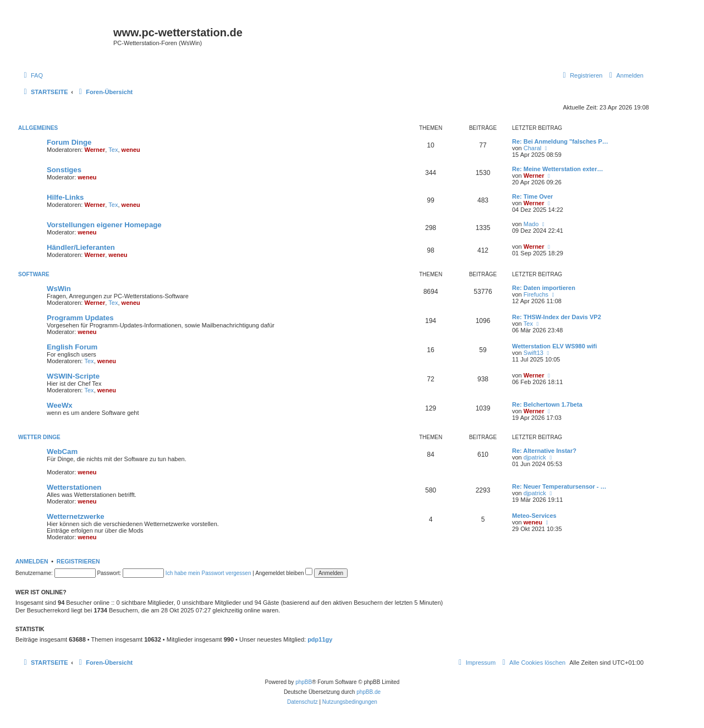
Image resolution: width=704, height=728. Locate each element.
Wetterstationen (74, 487)
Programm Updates (80, 318)
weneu (131, 150)
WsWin (59, 289)
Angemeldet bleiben (284, 573)
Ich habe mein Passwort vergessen (208, 573)
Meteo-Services (534, 516)
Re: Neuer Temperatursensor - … (559, 486)
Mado (531, 224)
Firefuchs (536, 294)
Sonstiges (64, 170)
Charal (532, 148)
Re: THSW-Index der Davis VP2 (557, 317)
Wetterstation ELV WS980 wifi (554, 346)
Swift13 (533, 353)
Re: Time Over (532, 196)
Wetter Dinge (39, 437)
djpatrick (535, 457)
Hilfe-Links (65, 197)
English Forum (72, 347)
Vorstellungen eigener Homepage (104, 225)
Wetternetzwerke (76, 516)
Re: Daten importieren (544, 288)
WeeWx (60, 405)
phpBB (304, 682)
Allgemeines (38, 128)
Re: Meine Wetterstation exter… (557, 169)
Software (34, 274)
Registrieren (78, 561)
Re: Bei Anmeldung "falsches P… (560, 141)
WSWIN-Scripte (73, 376)
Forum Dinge (69, 142)
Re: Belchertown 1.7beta (547, 404)
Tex (113, 150)
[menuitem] (32, 75)
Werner (95, 150)
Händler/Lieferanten (81, 247)
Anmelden (32, 561)
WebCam (62, 451)
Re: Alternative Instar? (544, 451)
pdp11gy (320, 639)
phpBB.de (369, 692)
